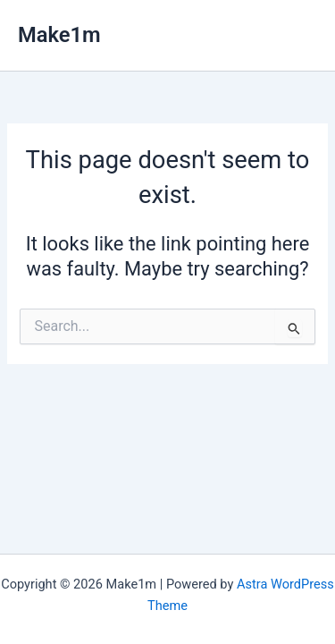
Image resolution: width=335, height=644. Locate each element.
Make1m (59, 35)
